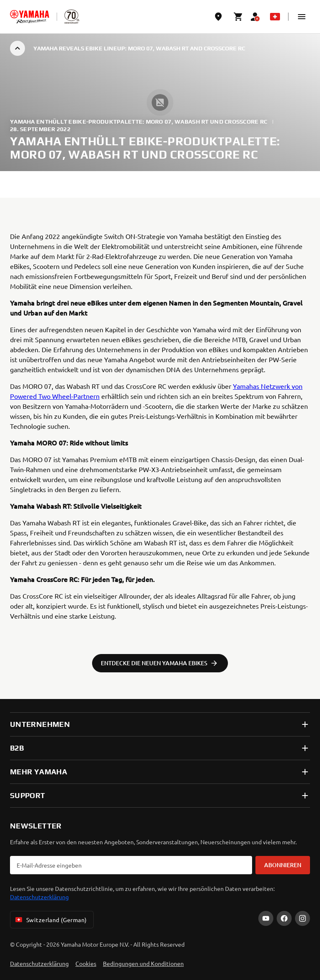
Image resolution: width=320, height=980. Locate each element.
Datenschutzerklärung (39, 897)
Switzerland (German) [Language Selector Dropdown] (50, 920)
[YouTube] (266, 918)
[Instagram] (302, 918)
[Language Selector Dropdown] (275, 17)
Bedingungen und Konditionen (143, 963)
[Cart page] (238, 17)
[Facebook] (284, 918)
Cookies (86, 963)
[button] (302, 17)
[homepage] (30, 17)
